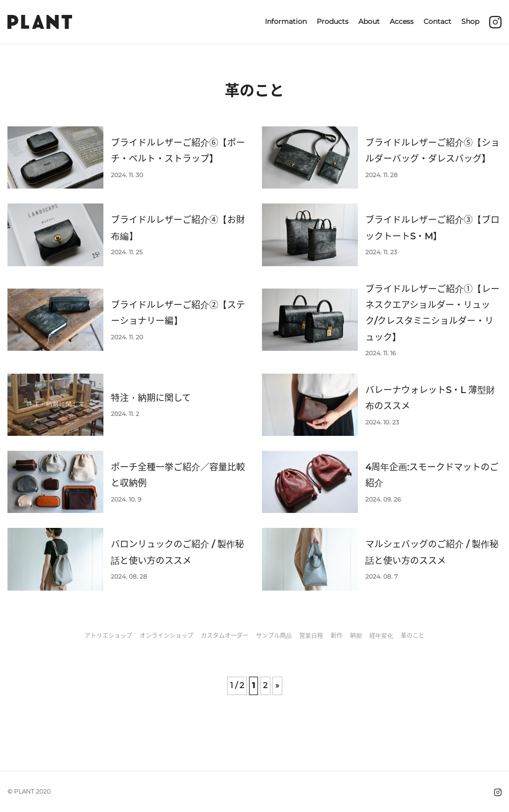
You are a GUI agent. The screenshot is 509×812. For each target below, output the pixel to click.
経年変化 (381, 636)
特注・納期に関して (151, 398)
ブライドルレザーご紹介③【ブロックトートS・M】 (432, 228)
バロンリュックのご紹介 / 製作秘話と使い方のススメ (177, 552)
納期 (356, 636)
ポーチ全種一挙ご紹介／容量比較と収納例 (178, 475)
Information (286, 21)
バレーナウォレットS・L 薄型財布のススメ (430, 398)
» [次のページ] (277, 685)
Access (402, 21)
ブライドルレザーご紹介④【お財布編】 (178, 228)
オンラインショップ (167, 636)
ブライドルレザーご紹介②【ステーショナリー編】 (178, 313)
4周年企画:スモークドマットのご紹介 (432, 475)
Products (333, 21)
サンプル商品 (274, 636)
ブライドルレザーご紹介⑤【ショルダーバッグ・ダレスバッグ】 (432, 151)
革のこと (413, 636)
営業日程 (311, 636)
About (369, 21)
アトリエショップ (108, 636)
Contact (437, 21)
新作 (337, 636)
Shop (470, 21)
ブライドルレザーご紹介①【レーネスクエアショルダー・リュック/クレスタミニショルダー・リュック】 (432, 313)
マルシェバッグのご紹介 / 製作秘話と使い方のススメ (432, 552)
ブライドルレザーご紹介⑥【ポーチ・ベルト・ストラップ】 (178, 151)
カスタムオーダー (225, 636)
